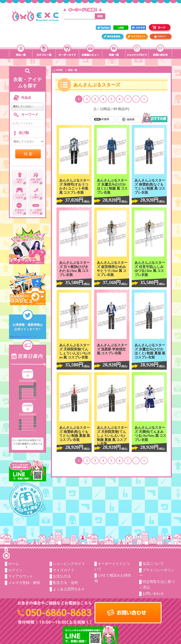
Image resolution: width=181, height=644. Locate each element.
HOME (58, 70)
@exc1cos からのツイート (23, 337)
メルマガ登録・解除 (24, 583)
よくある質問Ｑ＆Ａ (69, 589)
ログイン (15, 570)
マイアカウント (21, 576)
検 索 (28, 154)
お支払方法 (62, 576)
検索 (100, 16)
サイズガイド (64, 570)
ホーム (13, 564)
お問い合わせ (153, 594)
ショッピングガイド (69, 564)
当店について (153, 564)
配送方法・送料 (65, 583)
